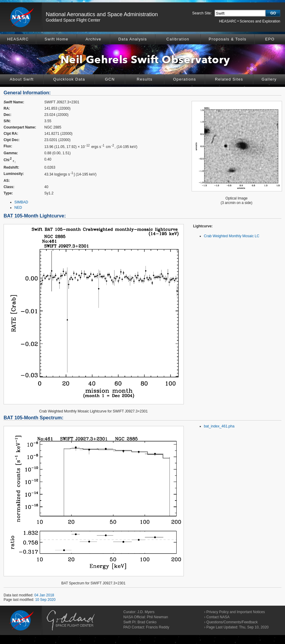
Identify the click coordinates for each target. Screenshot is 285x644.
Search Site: (202, 13)
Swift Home (56, 39)
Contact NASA (218, 617)
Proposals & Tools (228, 39)
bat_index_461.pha (219, 426)
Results (145, 79)
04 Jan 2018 (44, 595)
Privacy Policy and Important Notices (235, 612)
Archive (93, 39)
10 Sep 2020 (45, 600)
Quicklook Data (69, 79)
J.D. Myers (146, 612)
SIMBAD (21, 202)
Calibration (178, 39)
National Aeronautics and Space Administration (102, 14)
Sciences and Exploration (260, 21)
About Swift (22, 79)
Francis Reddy (158, 627)
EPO (270, 39)
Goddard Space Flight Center (73, 20)
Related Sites (229, 79)
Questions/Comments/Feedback (232, 622)
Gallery (269, 79)
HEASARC (228, 21)
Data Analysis (133, 39)
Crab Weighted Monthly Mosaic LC (232, 236)
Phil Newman (157, 617)
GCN (110, 79)
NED (18, 208)
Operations (185, 79)
